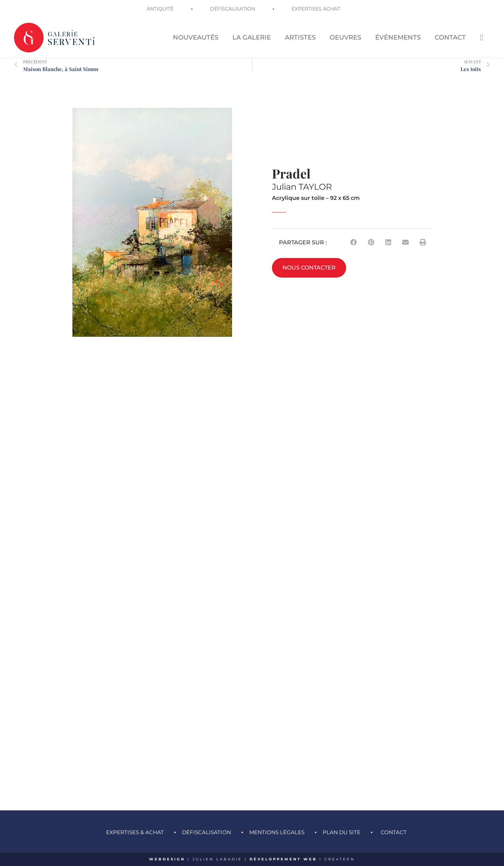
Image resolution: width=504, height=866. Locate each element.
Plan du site (342, 832)
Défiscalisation (206, 832)
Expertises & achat (135, 832)
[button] (354, 242)
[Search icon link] (481, 37)
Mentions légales (277, 832)
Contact (394, 832)
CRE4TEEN (340, 859)
